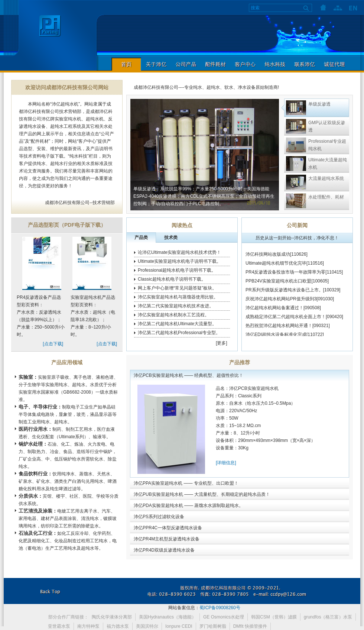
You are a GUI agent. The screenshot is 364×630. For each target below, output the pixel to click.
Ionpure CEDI (179, 626)
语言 (353, 7)
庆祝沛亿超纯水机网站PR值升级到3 (281, 302)
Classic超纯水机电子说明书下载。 (172, 279)
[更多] (222, 343)
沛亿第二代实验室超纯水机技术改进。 (176, 306)
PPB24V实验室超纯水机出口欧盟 (278, 284)
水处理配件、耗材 (326, 197)
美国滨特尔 (147, 626)
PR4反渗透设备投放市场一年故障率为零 (285, 275)
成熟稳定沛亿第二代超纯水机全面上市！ (286, 320)
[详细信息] (226, 463)
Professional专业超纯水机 (327, 145)
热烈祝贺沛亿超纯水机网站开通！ (279, 329)
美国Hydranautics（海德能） (168, 617)
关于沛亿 (156, 64)
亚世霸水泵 (59, 626)
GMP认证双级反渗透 (327, 126)
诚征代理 (334, 64)
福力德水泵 (118, 626)
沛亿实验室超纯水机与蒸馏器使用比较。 (178, 297)
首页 (323, 7)
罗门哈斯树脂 (213, 626)
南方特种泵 (88, 626)
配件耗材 (215, 64)
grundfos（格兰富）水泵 (328, 617)
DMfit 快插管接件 (250, 626)
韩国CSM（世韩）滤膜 (274, 617)
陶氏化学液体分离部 (112, 617)
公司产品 (186, 64)
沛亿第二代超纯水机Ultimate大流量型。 (177, 324)
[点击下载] (53, 344)
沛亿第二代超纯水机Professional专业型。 (179, 333)
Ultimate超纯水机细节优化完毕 (276, 266)
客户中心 (245, 64)
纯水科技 (275, 64)
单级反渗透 (319, 104)
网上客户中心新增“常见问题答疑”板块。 (177, 288)
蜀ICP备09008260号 (220, 608)
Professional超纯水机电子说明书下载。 (177, 270)
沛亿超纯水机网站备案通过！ (274, 311)
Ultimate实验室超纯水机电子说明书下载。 (179, 261)
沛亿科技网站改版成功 (268, 257)
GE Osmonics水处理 (224, 617)
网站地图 (338, 7)
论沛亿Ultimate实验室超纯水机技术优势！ (179, 252)
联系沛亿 (305, 64)
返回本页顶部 (50, 591)
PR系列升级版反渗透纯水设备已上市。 (284, 293)
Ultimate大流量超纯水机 (328, 164)
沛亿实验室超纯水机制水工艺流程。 (173, 315)
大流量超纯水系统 (326, 178)
